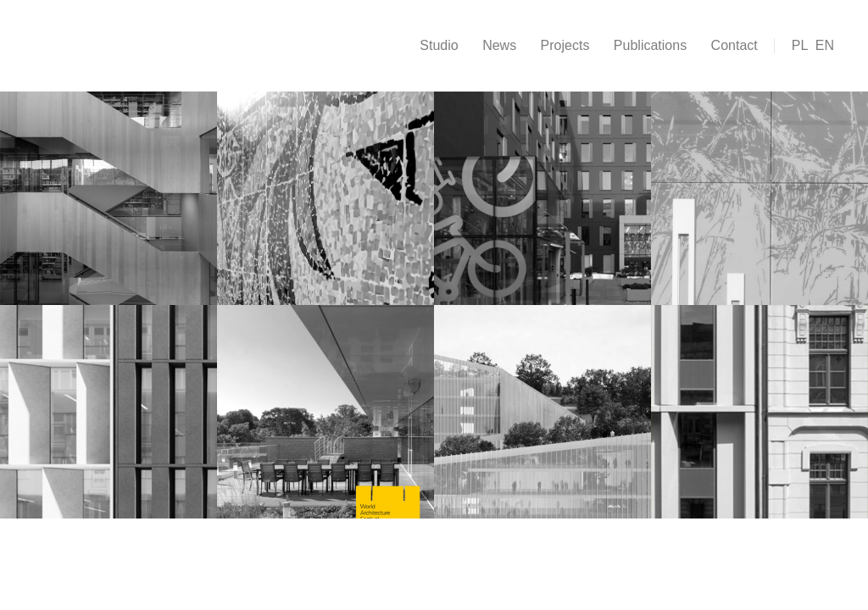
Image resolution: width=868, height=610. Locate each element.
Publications (650, 45)
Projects (565, 45)
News (499, 45)
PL (800, 45)
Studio (439, 45)
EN (825, 45)
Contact (734, 45)
